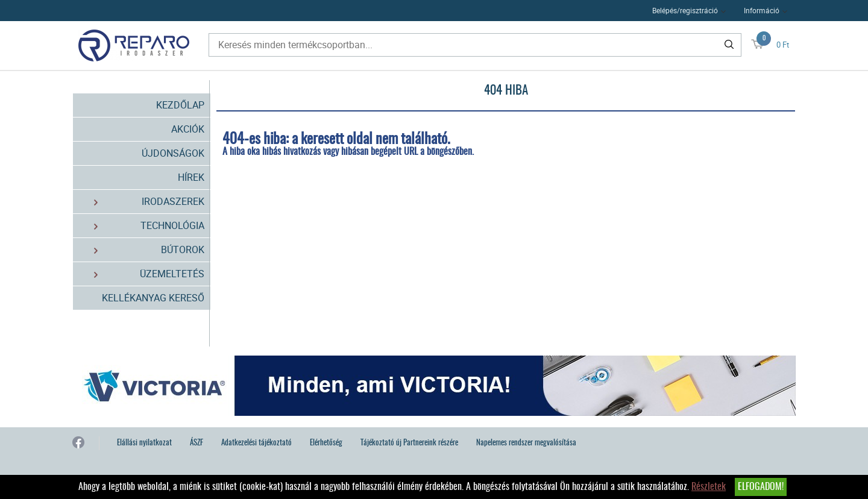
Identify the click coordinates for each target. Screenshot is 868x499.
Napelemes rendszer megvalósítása (526, 443)
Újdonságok (173, 153)
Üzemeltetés (142, 274)
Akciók (188, 129)
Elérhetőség (326, 443)
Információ (762, 10)
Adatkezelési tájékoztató (256, 443)
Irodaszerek (142, 202)
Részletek (709, 487)
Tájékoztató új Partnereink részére (409, 443)
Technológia (142, 226)
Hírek (191, 177)
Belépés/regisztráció (685, 10)
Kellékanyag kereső (153, 298)
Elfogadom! (761, 487)
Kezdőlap (180, 105)
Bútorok (142, 250)
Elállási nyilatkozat (144, 443)
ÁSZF (197, 443)
